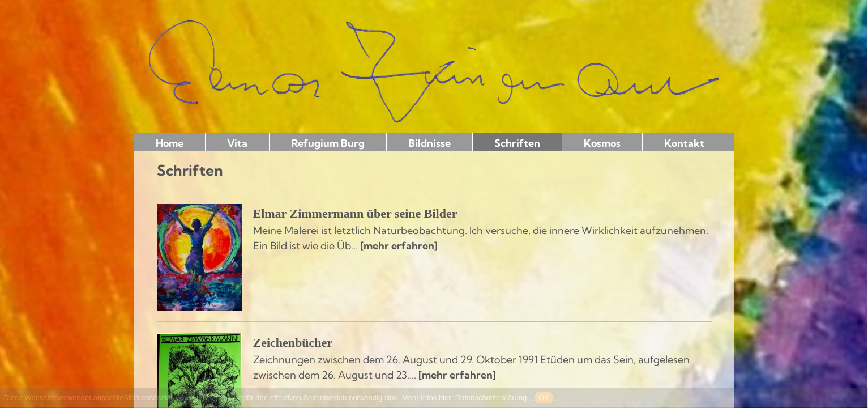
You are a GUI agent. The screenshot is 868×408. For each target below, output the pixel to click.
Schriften (517, 143)
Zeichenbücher (293, 343)
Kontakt (684, 143)
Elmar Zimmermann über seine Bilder (355, 213)
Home (170, 143)
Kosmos (602, 143)
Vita (237, 143)
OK (544, 398)
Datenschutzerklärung (491, 398)
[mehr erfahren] (399, 246)
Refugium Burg (328, 143)
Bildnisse (429, 143)
